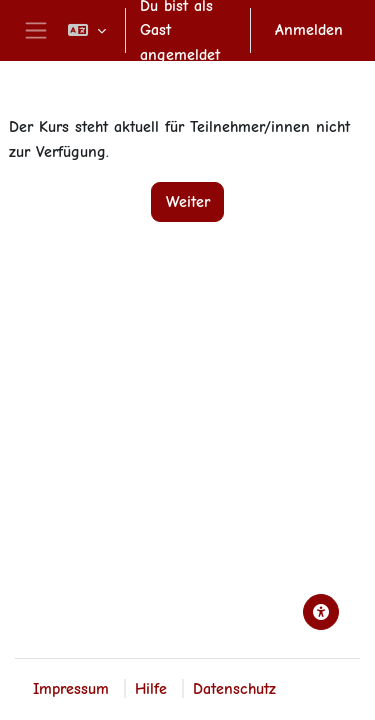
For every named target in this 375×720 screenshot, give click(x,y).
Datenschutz (234, 688)
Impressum (71, 688)
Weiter (188, 201)
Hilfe (151, 688)
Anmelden (309, 29)
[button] (87, 30)
